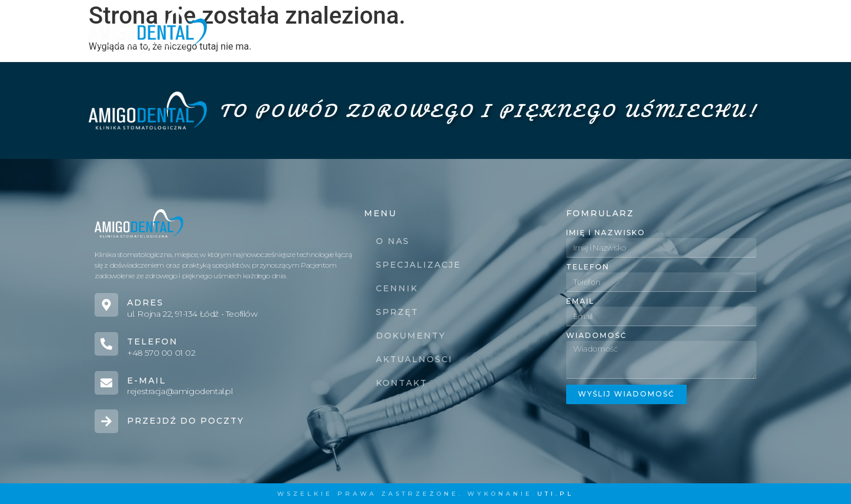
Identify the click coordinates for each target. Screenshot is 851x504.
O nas (263, 28)
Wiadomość (597, 336)
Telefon (152, 342)
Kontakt (728, 28)
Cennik (421, 28)
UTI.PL (556, 494)
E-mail (147, 381)
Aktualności (646, 28)
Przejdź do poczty (186, 421)
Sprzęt (481, 28)
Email (580, 302)
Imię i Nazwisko (606, 233)
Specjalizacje (340, 28)
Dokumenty (555, 28)
